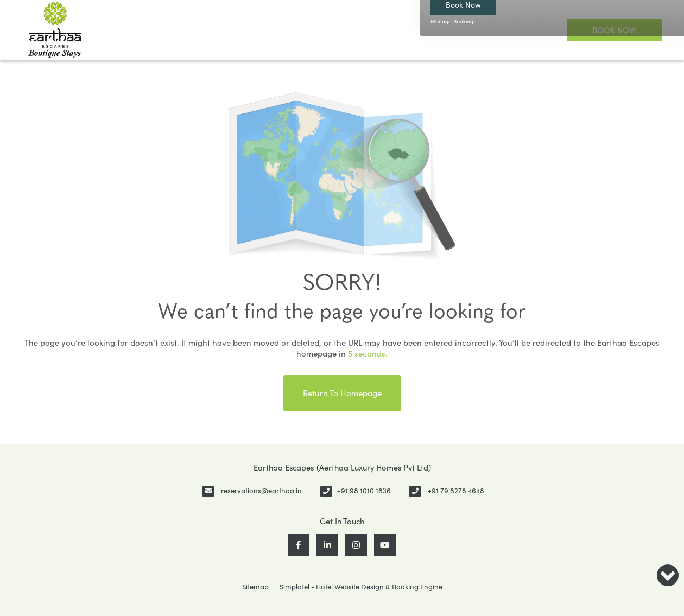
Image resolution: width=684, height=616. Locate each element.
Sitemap (255, 587)
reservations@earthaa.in (261, 491)
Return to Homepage (342, 393)
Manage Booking (452, 21)
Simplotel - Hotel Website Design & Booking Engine (361, 587)
